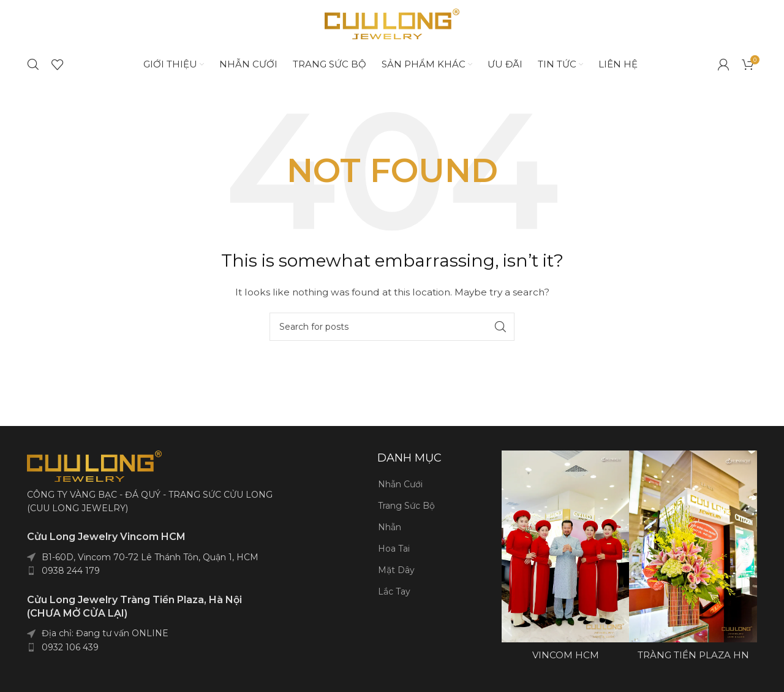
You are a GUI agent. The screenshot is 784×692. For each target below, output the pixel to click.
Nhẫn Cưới (400, 492)
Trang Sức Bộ (406, 513)
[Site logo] (392, 27)
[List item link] (191, 577)
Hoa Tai (394, 556)
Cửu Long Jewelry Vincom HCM (106, 544)
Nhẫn (390, 534)
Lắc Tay (394, 599)
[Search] (33, 71)
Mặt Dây (396, 577)
